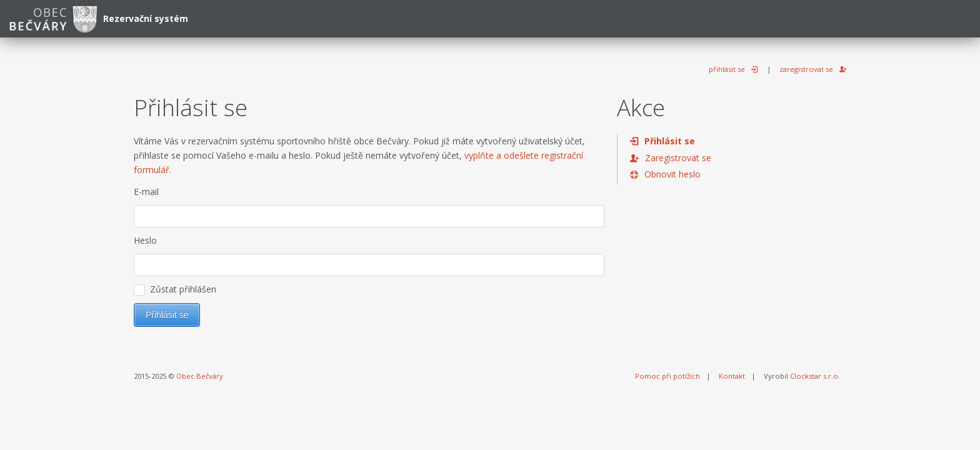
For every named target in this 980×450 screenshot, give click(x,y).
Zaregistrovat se (678, 158)
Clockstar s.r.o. (815, 376)
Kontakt (732, 376)
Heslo (145, 240)
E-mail (146, 192)
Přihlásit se (670, 141)
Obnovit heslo (672, 174)
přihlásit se (727, 69)
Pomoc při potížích (667, 376)
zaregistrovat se (806, 69)
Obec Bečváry (200, 376)
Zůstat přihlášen (175, 289)
